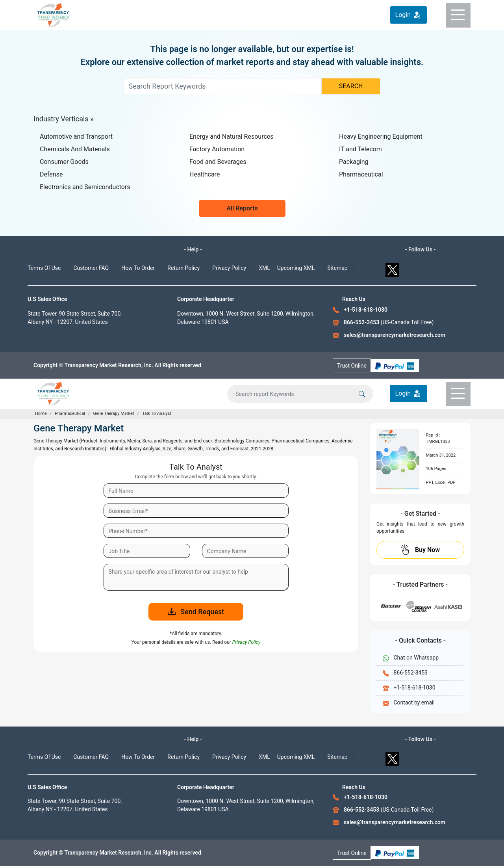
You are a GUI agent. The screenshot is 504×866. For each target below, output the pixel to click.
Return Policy (183, 268)
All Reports (242, 208)
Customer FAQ (91, 268)
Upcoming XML (296, 268)
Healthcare (205, 174)
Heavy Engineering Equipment (381, 137)
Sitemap (337, 268)
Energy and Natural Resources (232, 137)
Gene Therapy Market (113, 413)
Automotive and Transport (76, 137)
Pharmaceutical (361, 174)
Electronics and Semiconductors (85, 187)
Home (41, 413)
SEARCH (351, 86)
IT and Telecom (360, 149)
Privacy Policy (229, 268)
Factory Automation (217, 149)
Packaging (354, 162)
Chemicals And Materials (75, 149)
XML (264, 268)
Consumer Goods (64, 162)
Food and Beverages (218, 162)
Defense (51, 174)
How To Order (138, 268)
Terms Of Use (44, 268)
